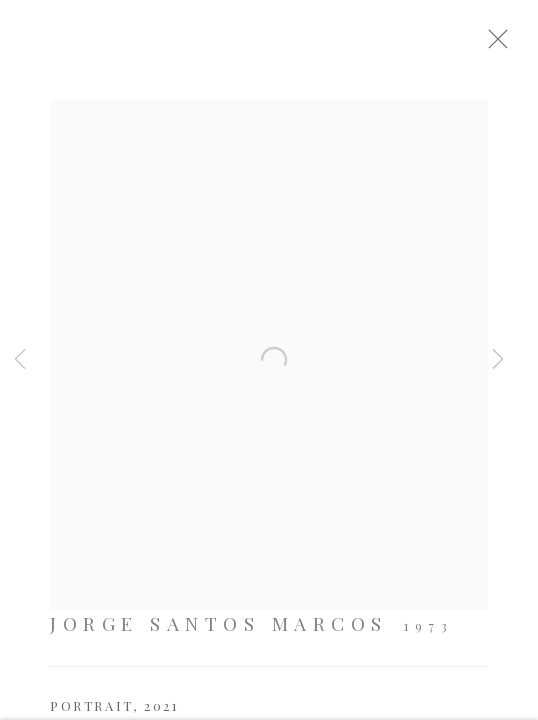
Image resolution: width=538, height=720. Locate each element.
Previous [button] (20, 360)
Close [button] (513, 45)
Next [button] (498, 360)
